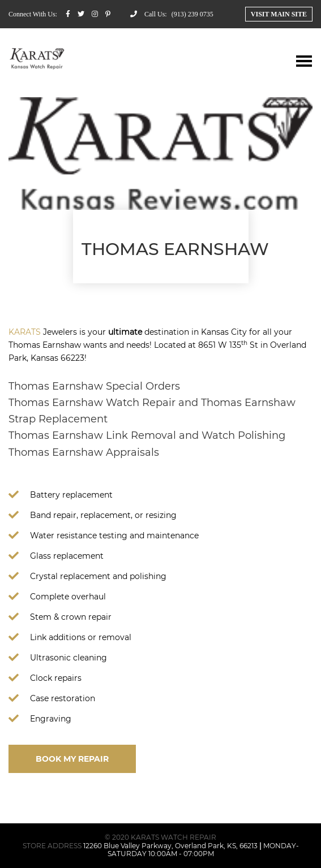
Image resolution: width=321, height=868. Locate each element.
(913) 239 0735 (192, 14)
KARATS (25, 332)
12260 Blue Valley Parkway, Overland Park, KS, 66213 (170, 846)
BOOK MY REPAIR (72, 759)
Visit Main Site (279, 14)
